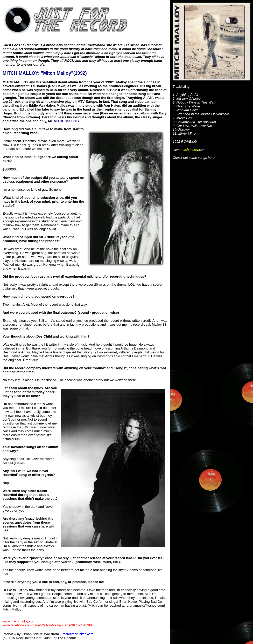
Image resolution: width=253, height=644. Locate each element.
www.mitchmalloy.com (19, 621)
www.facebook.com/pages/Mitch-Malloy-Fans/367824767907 (48, 625)
